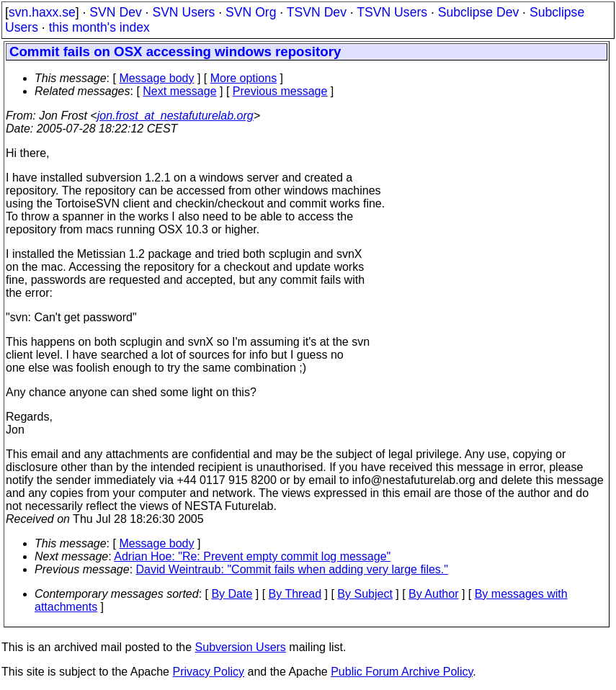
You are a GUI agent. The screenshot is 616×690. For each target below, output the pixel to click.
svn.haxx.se (42, 12)
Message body (156, 78)
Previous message (280, 91)
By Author (433, 594)
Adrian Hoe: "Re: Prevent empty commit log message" (252, 556)
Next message (179, 91)
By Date (232, 594)
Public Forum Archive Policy (402, 672)
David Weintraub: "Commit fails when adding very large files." (292, 569)
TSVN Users (392, 12)
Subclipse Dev (478, 12)
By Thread (295, 594)
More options (244, 78)
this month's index (99, 27)
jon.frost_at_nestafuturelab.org (175, 116)
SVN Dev (115, 12)
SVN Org (251, 12)
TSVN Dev (317, 12)
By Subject (365, 594)
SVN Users (183, 12)
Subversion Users (241, 647)
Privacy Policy (208, 672)
